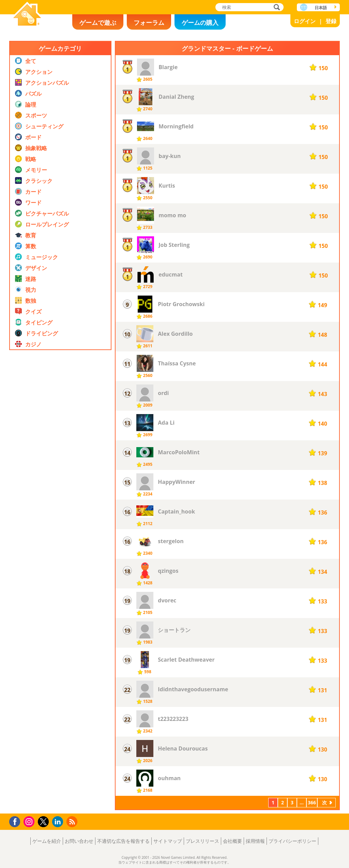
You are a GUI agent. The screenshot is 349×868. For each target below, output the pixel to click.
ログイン (305, 21)
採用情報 (255, 841)
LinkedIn (59, 822)
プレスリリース (202, 841)
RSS (73, 822)
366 (312, 802)
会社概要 (232, 841)
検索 (276, 8)
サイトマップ (168, 841)
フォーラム (149, 22)
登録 (331, 21)
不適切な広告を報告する (123, 841)
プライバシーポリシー (292, 841)
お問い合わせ (79, 841)
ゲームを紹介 (47, 841)
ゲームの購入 (200, 22)
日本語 (321, 8)
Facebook (17, 821)
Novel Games (27, 14)
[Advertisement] (60, 560)
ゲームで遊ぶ (98, 22)
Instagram (30, 821)
